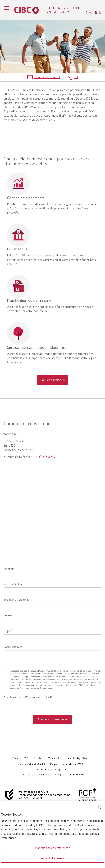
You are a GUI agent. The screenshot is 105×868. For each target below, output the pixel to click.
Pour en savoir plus (52, 380)
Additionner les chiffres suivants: (28, 697)
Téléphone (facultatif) (16, 600)
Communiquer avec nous (53, 719)
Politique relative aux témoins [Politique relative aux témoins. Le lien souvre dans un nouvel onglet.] (69, 774)
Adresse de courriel (47, 77)
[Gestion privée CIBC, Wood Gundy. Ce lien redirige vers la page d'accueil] (48, 10)
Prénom (9, 569)
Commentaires (13, 647)
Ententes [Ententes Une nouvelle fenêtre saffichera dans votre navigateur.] (38, 758)
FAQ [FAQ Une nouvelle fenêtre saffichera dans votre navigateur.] (26, 758)
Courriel (9, 615)
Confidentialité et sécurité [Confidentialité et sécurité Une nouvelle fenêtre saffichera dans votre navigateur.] (32, 764)
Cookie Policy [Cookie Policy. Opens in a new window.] (85, 825)
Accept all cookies (52, 858)
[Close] (99, 807)
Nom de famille (13, 584)
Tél (76, 77)
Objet (7, 631)
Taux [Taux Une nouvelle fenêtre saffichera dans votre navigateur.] (16, 758)
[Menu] (7, 8)
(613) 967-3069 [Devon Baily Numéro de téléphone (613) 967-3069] (45, 457)
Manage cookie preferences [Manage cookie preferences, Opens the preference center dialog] (52, 848)
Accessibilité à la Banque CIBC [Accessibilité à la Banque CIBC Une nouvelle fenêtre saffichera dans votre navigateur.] (53, 769)
